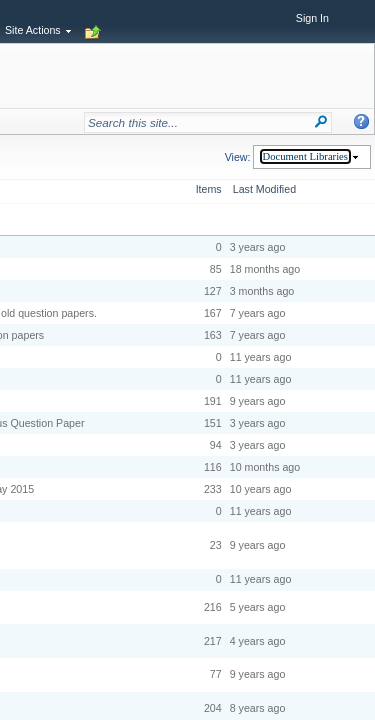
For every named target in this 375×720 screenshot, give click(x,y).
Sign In (312, 18)
